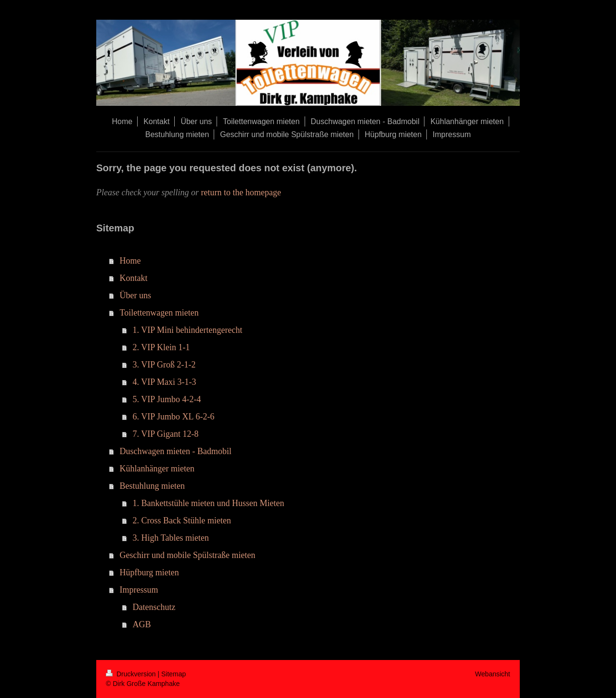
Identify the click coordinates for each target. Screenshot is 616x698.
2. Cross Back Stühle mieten (182, 520)
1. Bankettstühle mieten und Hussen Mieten (209, 503)
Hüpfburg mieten (149, 572)
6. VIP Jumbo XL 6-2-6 (174, 417)
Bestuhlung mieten (152, 486)
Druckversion (132, 674)
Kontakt (134, 278)
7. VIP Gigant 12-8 (166, 434)
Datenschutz (154, 607)
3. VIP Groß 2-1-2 (164, 365)
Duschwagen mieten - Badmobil (176, 451)
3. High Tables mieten (171, 538)
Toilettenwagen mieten (159, 313)
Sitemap (173, 674)
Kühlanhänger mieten (157, 469)
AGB (142, 624)
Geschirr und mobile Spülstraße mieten (188, 555)
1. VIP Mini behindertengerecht (188, 330)
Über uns (136, 295)
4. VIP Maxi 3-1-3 (165, 382)
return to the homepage (241, 192)
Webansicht (493, 674)
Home (130, 261)
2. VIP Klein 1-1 (161, 347)
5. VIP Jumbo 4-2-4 (167, 399)
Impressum (139, 590)
